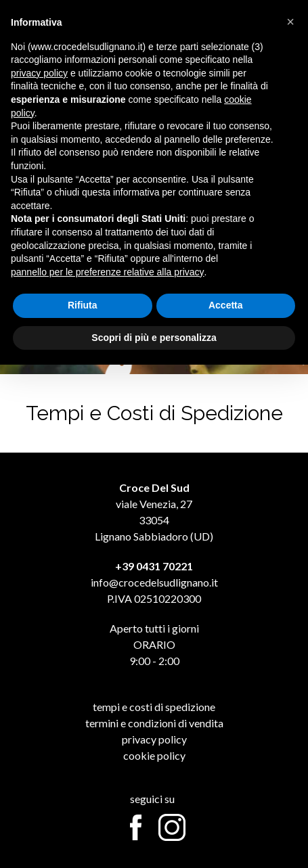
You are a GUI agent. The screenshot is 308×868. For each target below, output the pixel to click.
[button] (290, 22)
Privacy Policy (154, 739)
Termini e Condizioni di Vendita (154, 723)
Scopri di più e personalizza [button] (154, 338)
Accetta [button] (226, 305)
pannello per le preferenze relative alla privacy (108, 272)
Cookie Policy (154, 755)
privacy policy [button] (39, 73)
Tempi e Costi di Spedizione (154, 707)
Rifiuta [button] (83, 305)
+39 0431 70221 (154, 566)
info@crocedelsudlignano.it (154, 582)
